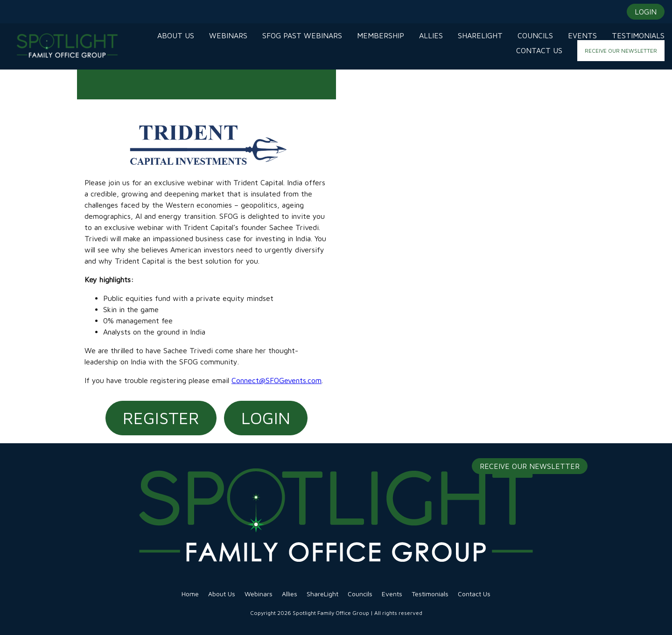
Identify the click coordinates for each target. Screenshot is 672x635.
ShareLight (322, 594)
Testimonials (430, 594)
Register (161, 418)
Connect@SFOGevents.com (276, 380)
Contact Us (474, 594)
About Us (222, 594)
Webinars (259, 594)
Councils (360, 594)
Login (266, 418)
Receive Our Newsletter (530, 466)
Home (190, 594)
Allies (290, 594)
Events (392, 594)
